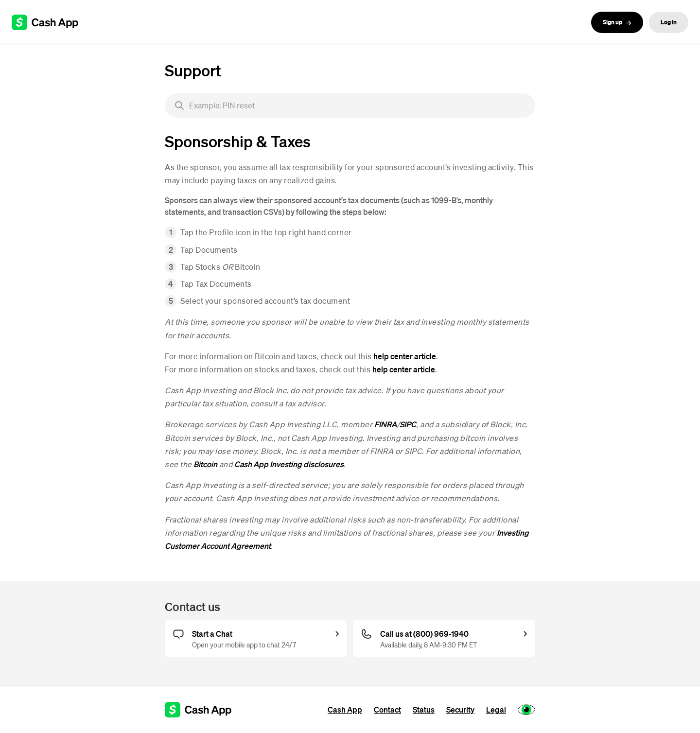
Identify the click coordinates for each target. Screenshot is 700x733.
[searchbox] (350, 105)
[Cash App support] (50, 22)
